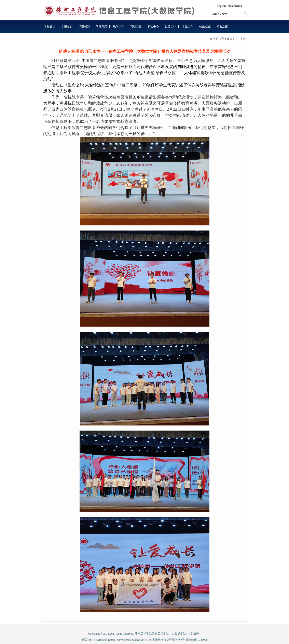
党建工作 (170, 27)
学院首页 (67, 27)
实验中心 (153, 27)
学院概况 (84, 27)
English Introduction (229, 6)
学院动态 (101, 27)
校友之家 (222, 27)
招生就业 (205, 27)
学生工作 (188, 27)
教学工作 (119, 27)
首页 (230, 39)
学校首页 (50, 27)
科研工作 (136, 27)
